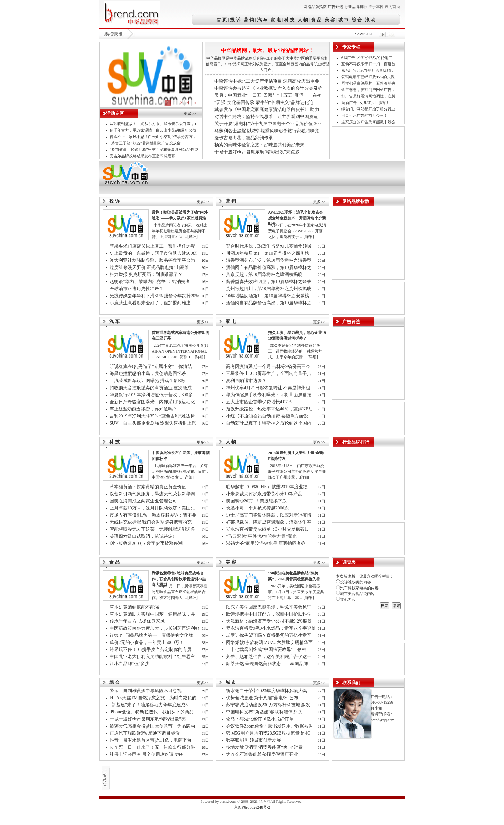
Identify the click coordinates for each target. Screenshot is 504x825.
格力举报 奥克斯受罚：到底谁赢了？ (146, 275)
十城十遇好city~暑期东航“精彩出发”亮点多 (257, 152)
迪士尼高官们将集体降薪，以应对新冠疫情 (269, 515)
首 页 (222, 20)
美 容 (330, 20)
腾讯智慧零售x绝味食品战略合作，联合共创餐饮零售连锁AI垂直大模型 (179, 579)
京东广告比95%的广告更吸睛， (369, 70)
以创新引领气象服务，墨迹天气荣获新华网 (153, 494)
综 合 (357, 20)
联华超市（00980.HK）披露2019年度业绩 (268, 487)
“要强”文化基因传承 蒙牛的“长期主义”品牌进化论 (264, 102)
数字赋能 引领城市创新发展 (254, 740)
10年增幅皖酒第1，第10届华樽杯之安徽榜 (268, 296)
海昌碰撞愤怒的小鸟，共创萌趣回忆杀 (148, 374)
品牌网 (265, 802)
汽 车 (262, 20)
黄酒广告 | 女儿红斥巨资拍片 (366, 103)
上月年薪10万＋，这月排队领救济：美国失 (153, 508)
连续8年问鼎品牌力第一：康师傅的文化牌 (152, 635)
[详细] (193, 237)
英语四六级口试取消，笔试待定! (142, 536)
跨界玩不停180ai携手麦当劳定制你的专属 (151, 650)
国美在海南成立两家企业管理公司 (143, 501)
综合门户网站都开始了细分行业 (369, 109)
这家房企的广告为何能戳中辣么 (369, 122)
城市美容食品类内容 (355, 594)
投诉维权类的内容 (353, 582)
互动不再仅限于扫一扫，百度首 (369, 64)
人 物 (303, 20)
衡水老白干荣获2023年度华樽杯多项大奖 (266, 691)
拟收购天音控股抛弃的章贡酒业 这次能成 (151, 388)
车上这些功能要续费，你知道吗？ (143, 409)
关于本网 (376, 7)
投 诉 (235, 20)
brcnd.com (228, 802)
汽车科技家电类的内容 (357, 588)
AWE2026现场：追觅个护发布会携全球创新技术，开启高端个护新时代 (297, 218)
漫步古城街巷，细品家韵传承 (244, 138)
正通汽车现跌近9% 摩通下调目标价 (145, 733)
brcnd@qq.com (382, 720)
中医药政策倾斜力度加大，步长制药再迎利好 (155, 628)
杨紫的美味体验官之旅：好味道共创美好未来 (259, 145)
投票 (384, 606)
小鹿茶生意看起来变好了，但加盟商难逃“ (152, 303)
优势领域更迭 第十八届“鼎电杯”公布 (262, 698)
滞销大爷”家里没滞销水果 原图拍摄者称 (266, 543)
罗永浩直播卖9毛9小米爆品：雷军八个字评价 (271, 628)
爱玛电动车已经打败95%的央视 (369, 77)
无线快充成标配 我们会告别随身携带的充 (151, 522)
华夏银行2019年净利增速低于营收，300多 (152, 395)
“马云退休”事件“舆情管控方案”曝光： (264, 536)
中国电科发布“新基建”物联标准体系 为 (265, 712)
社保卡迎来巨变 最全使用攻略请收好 (146, 754)
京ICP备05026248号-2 (252, 807)
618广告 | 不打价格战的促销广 (367, 58)
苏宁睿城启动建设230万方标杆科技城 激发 (269, 705)
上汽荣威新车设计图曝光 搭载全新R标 (148, 381)
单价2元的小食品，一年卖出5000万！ (147, 642)
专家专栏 (351, 47)
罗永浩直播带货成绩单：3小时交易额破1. (268, 529)
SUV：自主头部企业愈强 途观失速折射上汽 (153, 423)
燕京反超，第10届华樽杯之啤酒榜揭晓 (264, 275)
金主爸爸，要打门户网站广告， (369, 90)
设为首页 (392, 7)
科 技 (289, 20)
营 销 (249, 20)
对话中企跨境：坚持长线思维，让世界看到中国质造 (266, 117)
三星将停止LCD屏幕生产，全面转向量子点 (269, 374)
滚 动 (370, 20)
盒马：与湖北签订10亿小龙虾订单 (260, 719)
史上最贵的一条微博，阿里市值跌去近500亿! (154, 253)
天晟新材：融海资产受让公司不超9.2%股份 (269, 621)
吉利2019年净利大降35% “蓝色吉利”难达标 (152, 416)
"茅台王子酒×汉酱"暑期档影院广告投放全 (146, 143)
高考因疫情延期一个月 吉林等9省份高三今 (269, 367)
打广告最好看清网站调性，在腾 (369, 96)
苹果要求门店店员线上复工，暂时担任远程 (153, 246)
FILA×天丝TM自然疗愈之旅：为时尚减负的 (154, 698)
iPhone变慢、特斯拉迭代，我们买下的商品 (152, 712)
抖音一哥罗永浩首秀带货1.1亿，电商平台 (151, 740)
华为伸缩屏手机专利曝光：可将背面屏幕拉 (269, 395)
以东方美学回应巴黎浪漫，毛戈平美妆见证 (269, 607)
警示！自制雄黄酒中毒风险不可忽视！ (148, 691)
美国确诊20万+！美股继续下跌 (256, 501)
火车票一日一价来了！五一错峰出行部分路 (153, 747)
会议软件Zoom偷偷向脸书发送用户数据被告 (270, 726)
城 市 (343, 20)
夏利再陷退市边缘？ (246, 381)
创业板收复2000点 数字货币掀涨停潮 (146, 543)
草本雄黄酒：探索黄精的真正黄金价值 (148, 487)
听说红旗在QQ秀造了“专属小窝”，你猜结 (151, 367)
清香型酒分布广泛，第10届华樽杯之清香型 (269, 260)
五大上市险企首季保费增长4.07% (259, 402)
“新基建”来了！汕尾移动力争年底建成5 (149, 705)
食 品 (316, 20)
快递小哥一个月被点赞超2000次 (257, 508)
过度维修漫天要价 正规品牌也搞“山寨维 (150, 267)
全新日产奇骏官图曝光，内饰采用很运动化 (153, 402)
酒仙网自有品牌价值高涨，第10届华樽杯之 (269, 267)
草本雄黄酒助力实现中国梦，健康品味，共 (153, 614)
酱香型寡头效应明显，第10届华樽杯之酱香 (269, 282)
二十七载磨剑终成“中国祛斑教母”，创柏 (267, 650)
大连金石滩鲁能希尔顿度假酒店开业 (262, 754)
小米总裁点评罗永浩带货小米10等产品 (264, 494)
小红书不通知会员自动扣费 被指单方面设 (268, 416)
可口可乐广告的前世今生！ (364, 115)
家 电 (276, 20)
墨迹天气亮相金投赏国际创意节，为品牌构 (153, 726)
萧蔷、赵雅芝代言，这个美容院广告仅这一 (269, 657)
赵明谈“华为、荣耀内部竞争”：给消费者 (150, 282)
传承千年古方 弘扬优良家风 (137, 621)
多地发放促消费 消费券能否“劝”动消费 (265, 747)
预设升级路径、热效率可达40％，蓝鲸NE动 (270, 409)
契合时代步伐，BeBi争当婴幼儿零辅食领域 (269, 246)
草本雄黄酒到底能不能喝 (134, 607)
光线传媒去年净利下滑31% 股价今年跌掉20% (154, 296)
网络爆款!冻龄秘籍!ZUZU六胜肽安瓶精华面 (270, 642)
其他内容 (346, 600)
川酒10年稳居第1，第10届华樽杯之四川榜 (268, 253)
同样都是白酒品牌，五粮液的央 (369, 83)
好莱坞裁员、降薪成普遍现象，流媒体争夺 (269, 522)
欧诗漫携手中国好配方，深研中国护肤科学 (269, 614)
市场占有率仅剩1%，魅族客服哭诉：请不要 (154, 515)
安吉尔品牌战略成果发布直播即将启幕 (142, 156)
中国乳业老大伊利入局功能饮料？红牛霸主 (153, 657)
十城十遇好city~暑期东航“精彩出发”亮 (148, 719)
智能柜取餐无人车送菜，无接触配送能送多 (153, 529)
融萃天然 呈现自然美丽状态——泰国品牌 (268, 664)
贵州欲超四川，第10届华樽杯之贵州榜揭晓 (269, 289)
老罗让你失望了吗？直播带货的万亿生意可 (269, 635)
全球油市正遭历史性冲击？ (137, 289)
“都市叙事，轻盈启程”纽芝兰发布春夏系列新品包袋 (154, 150)
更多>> (190, 114)
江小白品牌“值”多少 (130, 664)
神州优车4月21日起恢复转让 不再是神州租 (269, 388)
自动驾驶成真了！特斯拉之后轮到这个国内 (269, 423)
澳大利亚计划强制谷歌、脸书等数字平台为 (153, 260)
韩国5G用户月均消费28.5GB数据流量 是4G (269, 733)
